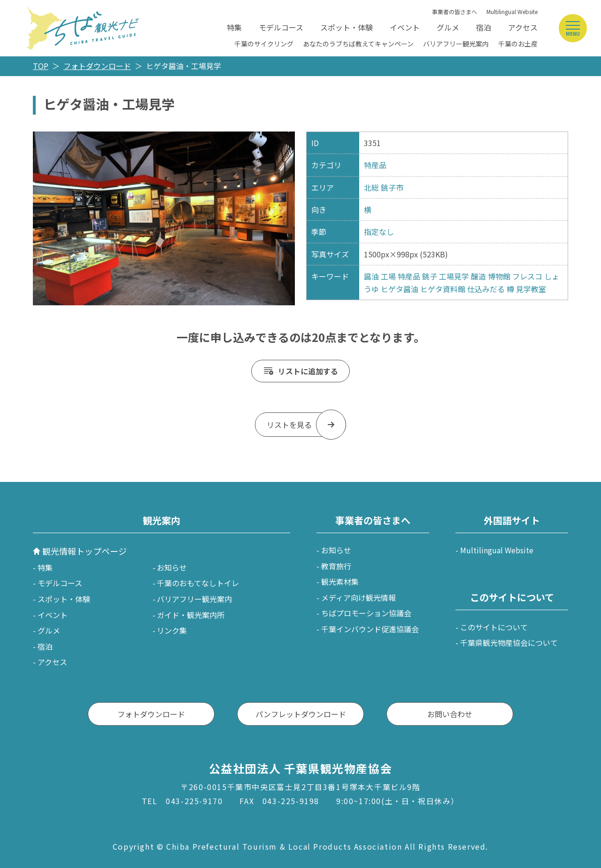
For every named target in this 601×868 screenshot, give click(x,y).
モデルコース (281, 27)
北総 (371, 187)
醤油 (371, 276)
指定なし (379, 232)
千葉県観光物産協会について (509, 643)
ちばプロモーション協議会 (366, 613)
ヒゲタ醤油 (400, 289)
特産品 (375, 165)
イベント (405, 27)
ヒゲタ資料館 (443, 289)
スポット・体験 (347, 27)
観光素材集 (340, 581)
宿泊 (484, 27)
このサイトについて (494, 627)
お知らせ (172, 567)
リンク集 (172, 630)
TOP (41, 66)
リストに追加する (308, 371)
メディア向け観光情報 (358, 597)
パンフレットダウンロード (301, 714)
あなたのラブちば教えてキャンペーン (358, 44)
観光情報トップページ (85, 551)
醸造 (478, 276)
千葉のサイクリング (264, 44)
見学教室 (531, 289)
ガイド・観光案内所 (191, 615)
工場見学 (454, 276)
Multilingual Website (512, 12)
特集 (234, 27)
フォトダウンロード (97, 66)
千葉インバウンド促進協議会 (370, 629)
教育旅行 (336, 566)
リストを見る (289, 425)
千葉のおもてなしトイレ (198, 583)
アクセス (523, 27)
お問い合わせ (450, 714)
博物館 (499, 276)
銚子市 (392, 187)
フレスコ (527, 276)
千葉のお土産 (518, 44)
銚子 (430, 276)
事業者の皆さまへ (455, 12)
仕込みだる (486, 289)
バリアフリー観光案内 (456, 44)
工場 (388, 276)
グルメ (448, 27)
